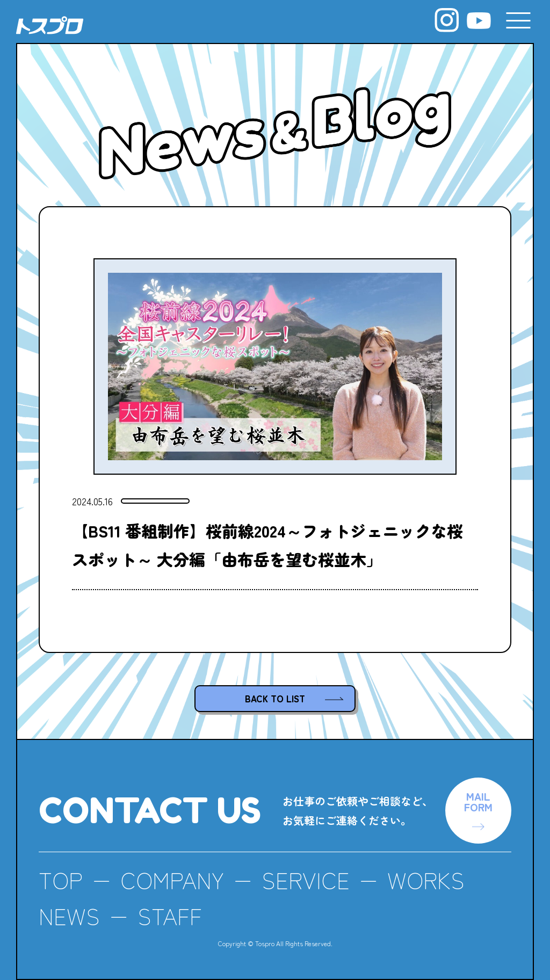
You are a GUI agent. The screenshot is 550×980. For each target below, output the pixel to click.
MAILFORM (478, 801)
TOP (61, 879)
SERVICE (306, 879)
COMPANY (172, 879)
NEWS (69, 915)
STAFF (170, 915)
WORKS (426, 879)
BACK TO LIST (275, 698)
